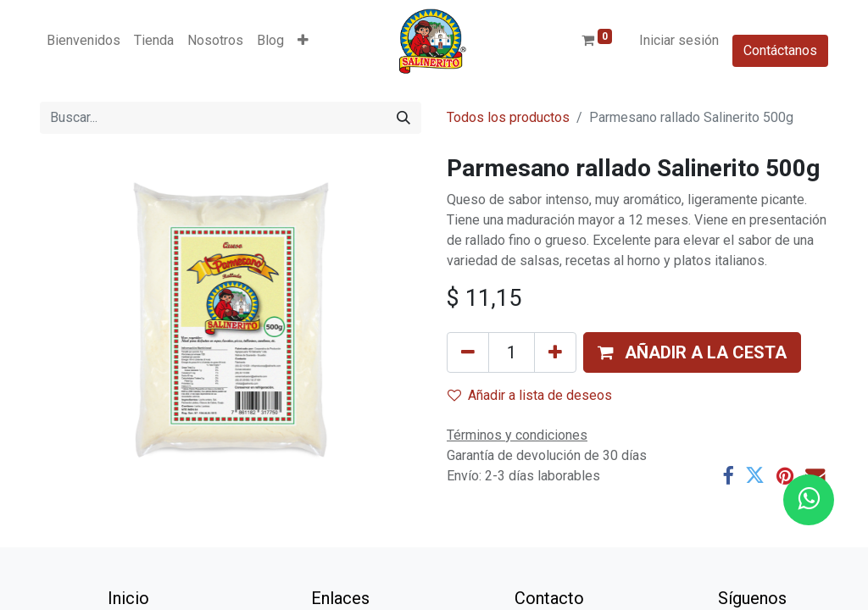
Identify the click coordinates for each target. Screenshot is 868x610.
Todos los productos (508, 117)
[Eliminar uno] (468, 352)
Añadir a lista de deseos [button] (530, 395)
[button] (303, 41)
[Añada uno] (555, 352)
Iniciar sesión (679, 40)
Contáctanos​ (780, 50)
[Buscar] (403, 118)
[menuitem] (83, 41)
